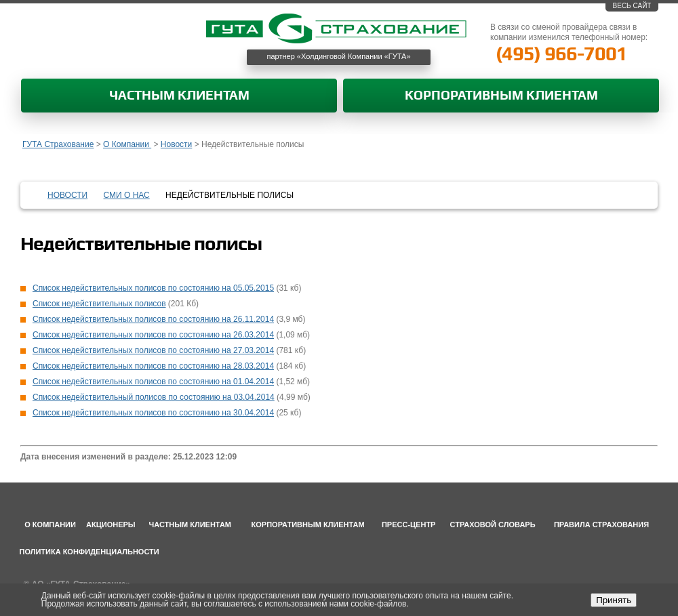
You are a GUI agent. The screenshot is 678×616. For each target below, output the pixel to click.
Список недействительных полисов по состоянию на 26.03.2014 (153, 335)
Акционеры (111, 525)
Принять (614, 600)
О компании (50, 525)
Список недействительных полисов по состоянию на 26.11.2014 (153, 319)
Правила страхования (601, 525)
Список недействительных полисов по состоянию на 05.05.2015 (153, 288)
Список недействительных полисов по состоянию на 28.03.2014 (153, 366)
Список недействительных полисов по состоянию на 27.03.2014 (153, 350)
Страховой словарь (493, 525)
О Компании (127, 144)
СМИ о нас (127, 195)
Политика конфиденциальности (89, 552)
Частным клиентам (179, 96)
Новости (176, 144)
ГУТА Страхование (58, 144)
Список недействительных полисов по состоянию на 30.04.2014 (153, 413)
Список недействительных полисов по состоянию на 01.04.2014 (153, 382)
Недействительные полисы (230, 195)
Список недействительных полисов (99, 304)
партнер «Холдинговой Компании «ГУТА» (339, 56)
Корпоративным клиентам (501, 96)
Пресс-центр (409, 525)
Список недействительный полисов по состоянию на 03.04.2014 (154, 397)
